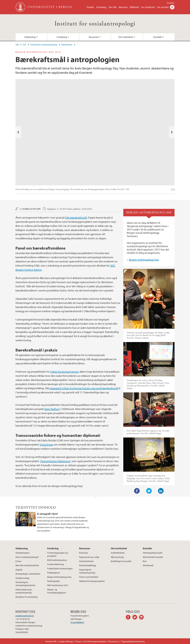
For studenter (148, 7)
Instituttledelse (118, 553)
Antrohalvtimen (86, 561)
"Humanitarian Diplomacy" (55, 461)
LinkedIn (161, 491)
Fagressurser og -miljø (89, 557)
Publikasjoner (54, 573)
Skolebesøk (148, 565)
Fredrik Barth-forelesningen (60, 568)
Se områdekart (77, 622)
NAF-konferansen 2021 (58, 585)
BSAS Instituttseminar (57, 560)
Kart (145, 561)
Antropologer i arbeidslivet (28, 574)
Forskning (101, 7)
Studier (90, 7)
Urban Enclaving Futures (64, 372)
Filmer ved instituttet (89, 577)
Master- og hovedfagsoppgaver (57, 591)
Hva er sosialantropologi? (27, 557)
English (171, 3)
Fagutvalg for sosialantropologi (87, 571)
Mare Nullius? (52, 409)
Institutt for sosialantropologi (95, 24)
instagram (142, 618)
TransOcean (46, 444)
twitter (136, 618)
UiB (17, 45)
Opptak (19, 570)
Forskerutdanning (56, 564)
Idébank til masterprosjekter (92, 581)
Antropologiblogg (88, 565)
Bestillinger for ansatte (121, 561)
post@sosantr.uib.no (25, 616)
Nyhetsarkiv (67, 45)
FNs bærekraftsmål (76, 218)
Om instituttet (126, 37)
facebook (129, 618)
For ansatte (163, 7)
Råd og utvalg (117, 557)
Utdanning (30, 37)
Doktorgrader (54, 581)
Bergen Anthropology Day (144, 260)
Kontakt (157, 37)
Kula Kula (83, 553)
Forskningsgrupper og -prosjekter (58, 554)
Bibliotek (134, 7)
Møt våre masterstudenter (27, 565)
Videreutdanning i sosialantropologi (24, 591)
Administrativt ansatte (153, 557)
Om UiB (112, 7)
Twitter (149, 491)
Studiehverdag (22, 578)
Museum (123, 7)
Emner (18, 561)
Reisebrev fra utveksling (26, 597)
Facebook (137, 491)
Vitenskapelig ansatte (153, 553)
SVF (25, 45)
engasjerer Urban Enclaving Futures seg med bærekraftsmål (84, 388)
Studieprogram (22, 553)
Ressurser (94, 37)
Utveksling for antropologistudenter (25, 584)
